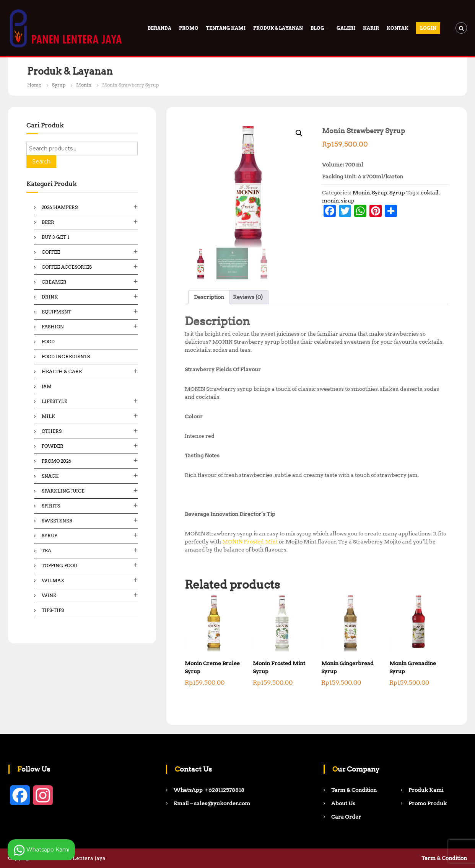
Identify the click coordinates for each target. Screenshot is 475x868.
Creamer (54, 282)
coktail (430, 193)
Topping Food (59, 565)
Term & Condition (444, 858)
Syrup (59, 85)
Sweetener (57, 521)
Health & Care (62, 371)
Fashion (53, 327)
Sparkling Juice (63, 491)
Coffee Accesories (67, 267)
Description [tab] (209, 297)
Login (428, 28)
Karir (371, 28)
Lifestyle (54, 401)
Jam (47, 386)
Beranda (159, 28)
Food (48, 342)
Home (34, 85)
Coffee (51, 252)
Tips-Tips (53, 610)
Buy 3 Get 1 (55, 237)
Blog (317, 28)
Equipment (56, 312)
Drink (50, 297)
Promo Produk (428, 803)
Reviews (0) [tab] (248, 297)
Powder (53, 446)
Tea (46, 551)
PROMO (189, 28)
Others (52, 431)
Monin (84, 85)
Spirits (51, 506)
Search (41, 162)
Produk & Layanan (278, 28)
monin (330, 201)
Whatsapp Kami (41, 850)
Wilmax (53, 580)
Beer (48, 222)
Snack (50, 476)
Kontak (398, 28)
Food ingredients (66, 356)
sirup (348, 201)
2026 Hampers (60, 207)
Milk (48, 416)
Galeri (346, 28)
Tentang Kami (226, 28)
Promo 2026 (56, 461)
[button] (299, 133)
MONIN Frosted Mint (250, 542)
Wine (49, 595)
